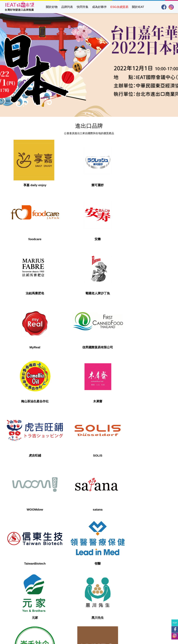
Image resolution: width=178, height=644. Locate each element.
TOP (175, 623)
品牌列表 (67, 7)
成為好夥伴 (99, 7)
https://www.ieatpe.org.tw (80, 614)
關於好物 (52, 7)
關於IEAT (138, 7)
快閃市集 (83, 7)
